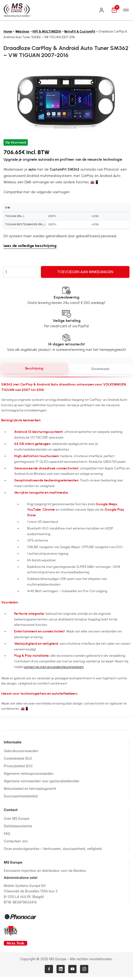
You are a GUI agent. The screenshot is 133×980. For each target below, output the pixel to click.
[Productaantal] (22, 272)
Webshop (22, 31)
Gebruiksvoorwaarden (21, 751)
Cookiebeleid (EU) (18, 758)
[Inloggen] (101, 10)
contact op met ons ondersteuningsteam (54, 667)
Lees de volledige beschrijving (30, 246)
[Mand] (114, 10)
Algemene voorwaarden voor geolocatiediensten (42, 781)
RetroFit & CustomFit (80, 31)
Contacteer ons (16, 841)
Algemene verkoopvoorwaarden (29, 773)
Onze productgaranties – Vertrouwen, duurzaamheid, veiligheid (53, 849)
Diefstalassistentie (18, 826)
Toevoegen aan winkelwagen (85, 272)
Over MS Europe (16, 818)
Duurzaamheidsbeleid (21, 796)
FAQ (7, 834)
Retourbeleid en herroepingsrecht (30, 789)
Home (8, 31)
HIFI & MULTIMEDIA (47, 31)
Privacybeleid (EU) (18, 766)
